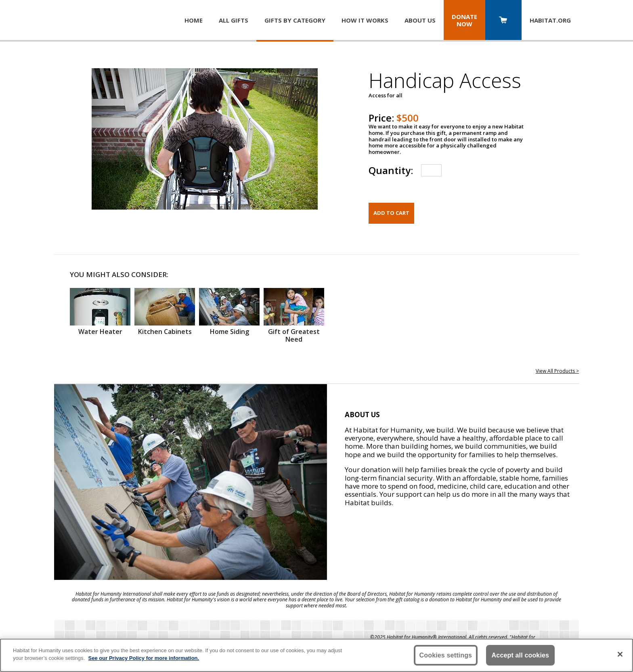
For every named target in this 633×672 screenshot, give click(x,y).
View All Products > (557, 371)
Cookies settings (446, 655)
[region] (316, 655)
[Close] (620, 654)
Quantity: (391, 170)
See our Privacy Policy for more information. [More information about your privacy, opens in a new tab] (144, 658)
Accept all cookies (521, 655)
